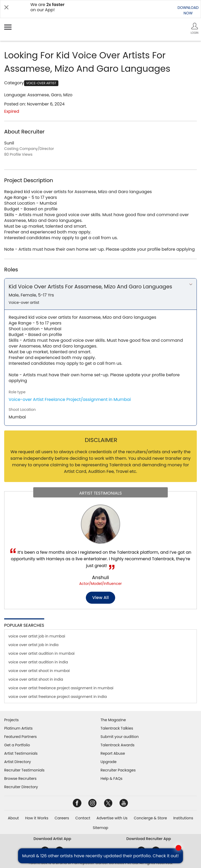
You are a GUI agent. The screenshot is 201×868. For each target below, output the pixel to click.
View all (101, 598)
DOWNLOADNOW (188, 10)
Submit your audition (120, 737)
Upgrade (108, 762)
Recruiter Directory (21, 787)
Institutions (183, 818)
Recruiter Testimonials (24, 770)
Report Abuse (113, 753)
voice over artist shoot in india (36, 679)
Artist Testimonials (21, 753)
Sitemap (101, 828)
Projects (11, 720)
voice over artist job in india (33, 645)
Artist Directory (18, 762)
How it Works (37, 818)
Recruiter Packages (118, 770)
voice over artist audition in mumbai (41, 653)
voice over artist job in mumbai (37, 636)
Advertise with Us (112, 818)
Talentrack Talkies (117, 728)
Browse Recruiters (20, 779)
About (13, 818)
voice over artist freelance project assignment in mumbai (61, 688)
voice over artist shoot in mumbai (39, 671)
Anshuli (101, 577)
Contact (83, 818)
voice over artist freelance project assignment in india (58, 697)
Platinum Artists (18, 728)
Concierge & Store (150, 818)
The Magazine (113, 720)
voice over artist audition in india (38, 662)
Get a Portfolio (17, 745)
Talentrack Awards (118, 745)
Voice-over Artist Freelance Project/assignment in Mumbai (70, 399)
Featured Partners (20, 737)
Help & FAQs (111, 779)
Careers (62, 818)
